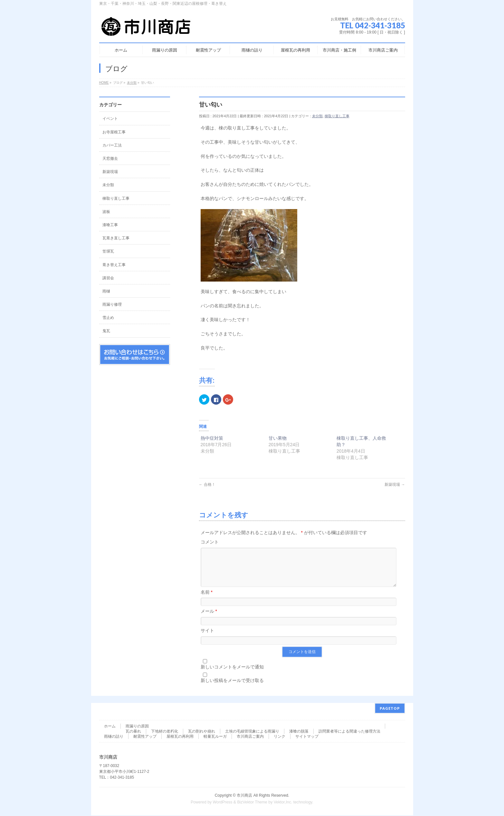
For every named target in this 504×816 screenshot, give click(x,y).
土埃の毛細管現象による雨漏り (252, 732)
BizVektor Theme (252, 803)
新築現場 (395, 485)
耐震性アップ (145, 737)
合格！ (207, 485)
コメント (210, 542)
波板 (106, 212)
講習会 (108, 278)
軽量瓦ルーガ (215, 737)
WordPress (223, 803)
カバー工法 (112, 145)
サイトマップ (307, 737)
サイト (207, 638)
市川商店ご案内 (250, 737)
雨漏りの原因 (137, 727)
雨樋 (106, 291)
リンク (280, 737)
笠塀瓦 (108, 251)
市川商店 (244, 796)
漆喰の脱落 (299, 732)
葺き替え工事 (114, 265)
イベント (110, 119)
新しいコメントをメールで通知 (232, 675)
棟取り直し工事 (337, 116)
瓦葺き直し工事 (116, 238)
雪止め (108, 318)
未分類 (317, 116)
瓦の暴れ (133, 732)
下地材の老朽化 (165, 732)
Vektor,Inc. (283, 803)
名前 (207, 600)
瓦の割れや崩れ (202, 732)
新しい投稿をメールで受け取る (232, 688)
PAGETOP (390, 709)
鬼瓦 (106, 331)
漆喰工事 (110, 225)
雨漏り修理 (112, 304)
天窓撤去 (110, 158)
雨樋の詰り (114, 737)
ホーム (110, 727)
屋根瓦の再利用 (180, 737)
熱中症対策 (212, 438)
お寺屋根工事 (114, 132)
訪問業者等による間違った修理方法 (349, 732)
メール (209, 619)
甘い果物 (278, 438)
